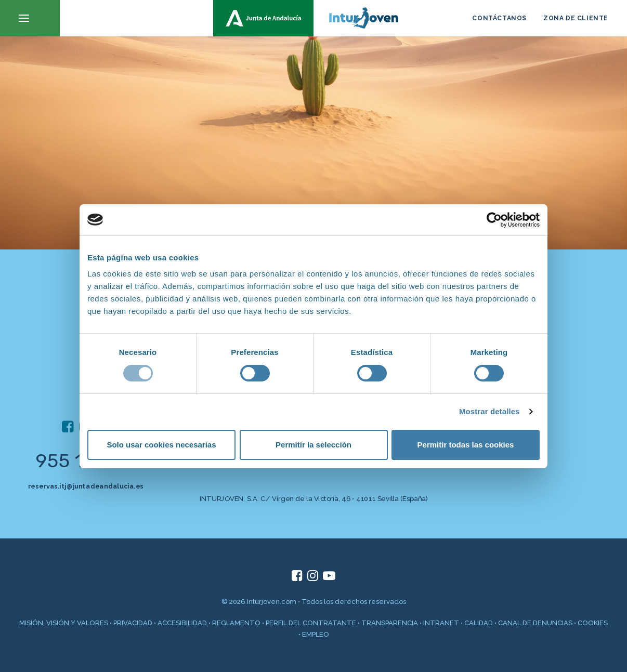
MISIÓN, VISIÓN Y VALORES (64, 623)
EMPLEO (316, 634)
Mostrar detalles (489, 411)
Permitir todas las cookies (466, 445)
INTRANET (441, 623)
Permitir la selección (313, 445)
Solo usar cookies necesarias (161, 445)
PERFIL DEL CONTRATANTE (311, 623)
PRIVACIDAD (133, 623)
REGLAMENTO (236, 623)
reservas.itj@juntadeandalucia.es (86, 486)
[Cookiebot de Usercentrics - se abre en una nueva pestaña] (494, 220)
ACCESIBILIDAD (182, 623)
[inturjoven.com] (313, 18)
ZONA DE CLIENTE (576, 18)
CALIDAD (479, 623)
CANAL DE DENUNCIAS (535, 623)
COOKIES (593, 623)
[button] (30, 18)
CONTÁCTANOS (499, 18)
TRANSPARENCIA (390, 623)
